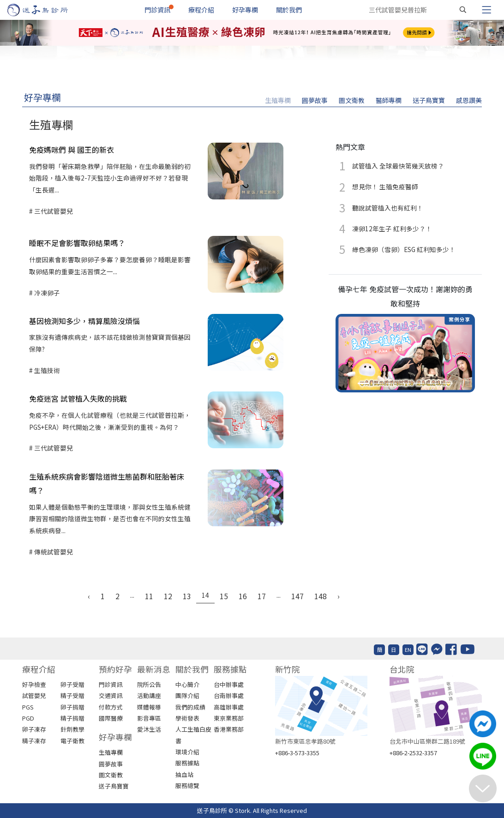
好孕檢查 (34, 684)
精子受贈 (72, 695)
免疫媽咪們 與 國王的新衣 (72, 150)
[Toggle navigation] (486, 10)
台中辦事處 (229, 684)
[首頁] (46, 10)
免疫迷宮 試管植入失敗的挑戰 (78, 398)
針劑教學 (72, 729)
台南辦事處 (229, 695)
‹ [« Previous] (89, 596)
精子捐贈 (72, 718)
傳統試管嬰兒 (53, 552)
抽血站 (184, 774)
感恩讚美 (469, 100)
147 (297, 596)
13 (187, 596)
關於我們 (289, 10)
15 (224, 596)
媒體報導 (149, 707)
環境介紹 (187, 752)
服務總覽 (187, 785)
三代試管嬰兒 (53, 211)
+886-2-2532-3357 (413, 753)
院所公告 (149, 684)
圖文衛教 (352, 100)
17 (262, 596)
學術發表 (187, 718)
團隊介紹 (187, 695)
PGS (28, 707)
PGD (28, 718)
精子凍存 (34, 741)
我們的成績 (190, 707)
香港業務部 (229, 729)
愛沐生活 (149, 729)
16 (243, 596)
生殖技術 (46, 370)
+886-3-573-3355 (297, 753)
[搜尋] (463, 10)
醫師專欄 (389, 100)
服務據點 (187, 763)
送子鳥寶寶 (429, 100)
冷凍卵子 (46, 293)
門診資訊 (157, 10)
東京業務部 (229, 718)
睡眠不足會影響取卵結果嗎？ (77, 243)
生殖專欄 (278, 100)
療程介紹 (201, 10)
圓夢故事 (315, 100)
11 (149, 596)
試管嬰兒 (34, 695)
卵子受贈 (72, 684)
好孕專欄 (245, 10)
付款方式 (111, 707)
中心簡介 (187, 684)
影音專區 (149, 718)
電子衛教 (72, 741)
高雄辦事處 (229, 707)
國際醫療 (111, 718)
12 (168, 596)
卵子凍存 (34, 729)
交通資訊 (111, 695)
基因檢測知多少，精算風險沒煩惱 (84, 321)
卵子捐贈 (72, 707)
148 (321, 596)
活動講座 (149, 695)
